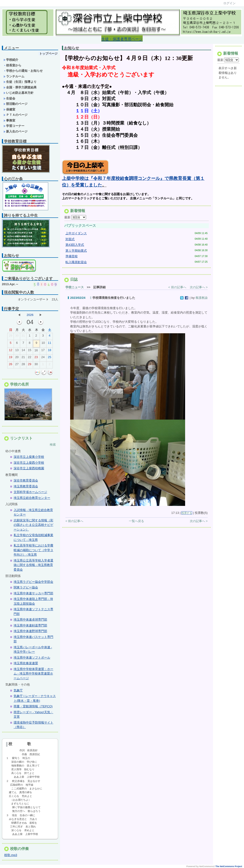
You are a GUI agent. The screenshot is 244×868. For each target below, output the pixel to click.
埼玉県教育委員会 (26, 486)
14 (23, 351)
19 (11, 358)
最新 (75, 218)
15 (30, 351)
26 (11, 365)
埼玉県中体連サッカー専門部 (33, 593)
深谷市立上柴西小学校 (29, 463)
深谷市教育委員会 (26, 480)
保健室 (9, 109)
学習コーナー (14, 126)
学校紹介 (11, 60)
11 (50, 344)
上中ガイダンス (76, 234)
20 (17, 358)
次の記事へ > (199, 288)
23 (36, 358)
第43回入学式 (75, 246)
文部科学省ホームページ (30, 492)
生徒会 (9, 98)
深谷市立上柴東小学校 (29, 457)
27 (17, 365)
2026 (30, 315)
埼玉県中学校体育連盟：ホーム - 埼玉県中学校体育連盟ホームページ (33, 674)
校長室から (12, 65)
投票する (187, 514)
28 (23, 365)
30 (17, 337)
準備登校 (72, 257)
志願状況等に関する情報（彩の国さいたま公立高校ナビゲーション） (33, 525)
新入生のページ (15, 131)
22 (30, 358)
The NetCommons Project (229, 866)
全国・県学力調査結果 (20, 87)
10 (43, 344)
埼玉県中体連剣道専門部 (30, 625)
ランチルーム (14, 76)
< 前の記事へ (177, 288)
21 (23, 358)
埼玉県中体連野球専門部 (30, 631)
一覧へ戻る (136, 522)
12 (11, 351)
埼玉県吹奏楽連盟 (26, 663)
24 (43, 358)
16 (36, 351)
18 (50, 351)
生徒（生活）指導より (20, 82)
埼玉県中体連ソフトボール (32, 658)
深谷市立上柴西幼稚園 (29, 468)
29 (11, 337)
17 (43, 351)
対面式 (70, 240)
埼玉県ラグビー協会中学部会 (33, 582)
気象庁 (18, 690)
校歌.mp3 (11, 855)
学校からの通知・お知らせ (23, 71)
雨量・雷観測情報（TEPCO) (33, 706)
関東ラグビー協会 (26, 587)
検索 (53, 445)
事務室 (9, 120)
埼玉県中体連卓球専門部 (30, 620)
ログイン (229, 3)
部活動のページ (15, 104)
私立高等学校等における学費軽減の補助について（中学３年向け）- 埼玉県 (33, 550)
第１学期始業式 (76, 252)
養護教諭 (202, 299)
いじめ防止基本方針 (19, 93)
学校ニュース (75, 288)
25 (50, 358)
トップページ (48, 54)
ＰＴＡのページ (15, 115)
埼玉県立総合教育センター (32, 498)
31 (23, 337)
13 (17, 351)
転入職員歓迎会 (76, 263)
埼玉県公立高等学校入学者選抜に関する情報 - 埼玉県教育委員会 (33, 565)
